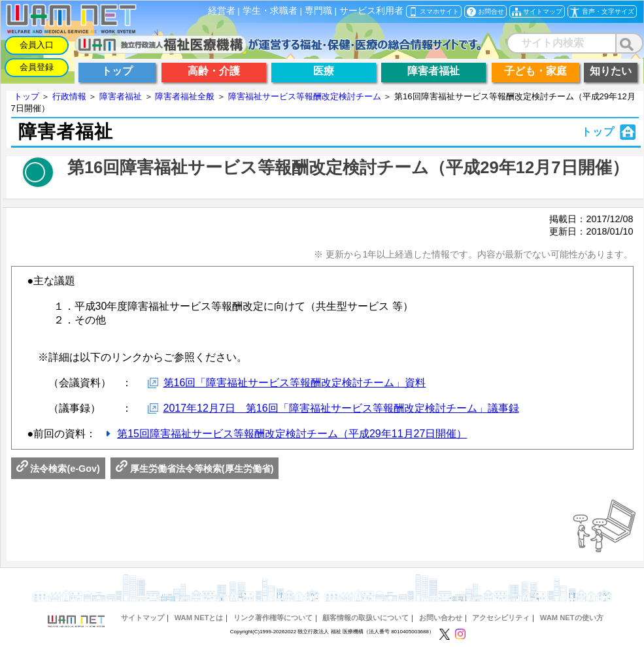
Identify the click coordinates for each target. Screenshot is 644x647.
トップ (26, 96)
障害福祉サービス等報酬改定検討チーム (305, 96)
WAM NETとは (199, 618)
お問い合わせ (441, 618)
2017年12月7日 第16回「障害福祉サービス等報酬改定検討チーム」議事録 (341, 408)
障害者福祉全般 (185, 96)
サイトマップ (143, 618)
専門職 (318, 11)
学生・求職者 (270, 11)
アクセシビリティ (501, 618)
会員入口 (37, 45)
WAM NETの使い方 (572, 618)
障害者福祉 (121, 96)
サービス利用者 (371, 11)
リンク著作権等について (273, 618)
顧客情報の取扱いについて (365, 618)
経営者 (222, 11)
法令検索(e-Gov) (58, 469)
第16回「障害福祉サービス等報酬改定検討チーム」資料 (295, 383)
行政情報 (69, 96)
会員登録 (37, 67)
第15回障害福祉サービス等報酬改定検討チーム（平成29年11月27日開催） (292, 434)
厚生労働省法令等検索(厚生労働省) (195, 469)
